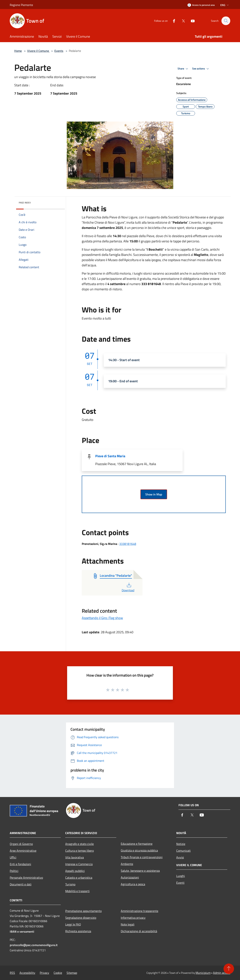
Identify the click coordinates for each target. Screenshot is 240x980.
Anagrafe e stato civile (79, 844)
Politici (14, 871)
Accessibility (27, 973)
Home (18, 51)
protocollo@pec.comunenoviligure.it (34, 945)
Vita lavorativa (75, 857)
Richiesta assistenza (78, 931)
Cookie (58, 973)
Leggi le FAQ (73, 924)
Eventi (180, 883)
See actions (201, 69)
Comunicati (183, 851)
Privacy (44, 973)
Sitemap (72, 973)
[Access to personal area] (201, 5)
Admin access (222, 973)
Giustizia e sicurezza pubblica (139, 850)
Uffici (13, 857)
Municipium (203, 973)
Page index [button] (25, 203)
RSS (12, 973)
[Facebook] (172, 21)
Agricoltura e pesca (133, 884)
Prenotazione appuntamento (83, 911)
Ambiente (127, 864)
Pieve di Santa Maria (110, 456)
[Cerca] (226, 21)
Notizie (181, 844)
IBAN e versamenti (22, 931)
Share (183, 69)
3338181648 (128, 544)
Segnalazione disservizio (81, 918)
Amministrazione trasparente (139, 911)
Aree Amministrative (23, 851)
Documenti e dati (21, 884)
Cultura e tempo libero (79, 851)
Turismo (70, 884)
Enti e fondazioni (20, 864)
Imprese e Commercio (79, 864)
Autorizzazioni (130, 877)
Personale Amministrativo (26, 878)
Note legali (128, 924)
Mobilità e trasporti (77, 891)
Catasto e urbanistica (79, 878)
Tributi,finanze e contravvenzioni (142, 857)
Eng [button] (225, 5)
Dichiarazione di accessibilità (139, 931)
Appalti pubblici (75, 871)
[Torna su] (229, 969)
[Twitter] (181, 21)
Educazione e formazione (137, 844)
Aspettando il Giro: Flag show (102, 618)
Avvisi (180, 857)
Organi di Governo (21, 844)
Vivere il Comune (38, 51)
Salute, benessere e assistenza (140, 871)
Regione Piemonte (21, 5)
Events (59, 51)
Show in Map (154, 494)
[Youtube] (191, 21)
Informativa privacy (133, 918)
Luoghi (181, 876)
